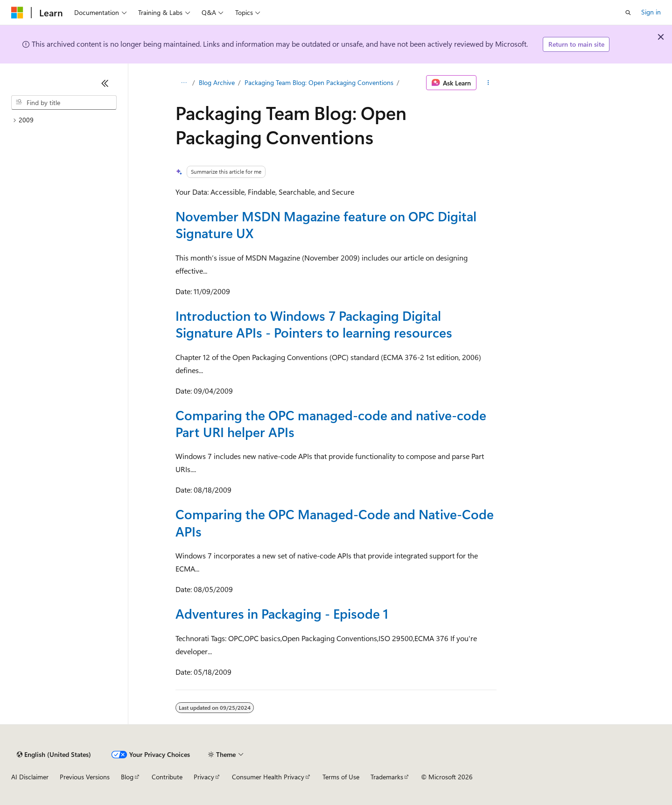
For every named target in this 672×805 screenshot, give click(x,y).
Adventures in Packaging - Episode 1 (282, 613)
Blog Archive (217, 82)
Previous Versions (85, 777)
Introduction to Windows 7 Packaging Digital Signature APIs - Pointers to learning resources (314, 324)
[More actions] (488, 83)
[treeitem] (64, 120)
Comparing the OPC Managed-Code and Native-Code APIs (335, 522)
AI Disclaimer (30, 777)
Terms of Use (341, 777)
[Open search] (628, 13)
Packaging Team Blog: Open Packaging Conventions (319, 82)
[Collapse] (105, 83)
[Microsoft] (17, 13)
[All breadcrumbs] (184, 83)
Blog (127, 777)
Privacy (204, 777)
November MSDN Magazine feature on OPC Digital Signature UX (326, 224)
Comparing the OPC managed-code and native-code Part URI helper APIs (331, 423)
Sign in (651, 12)
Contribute (167, 777)
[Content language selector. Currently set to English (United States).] (54, 755)
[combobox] (64, 103)
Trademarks (387, 777)
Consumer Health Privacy (268, 777)
